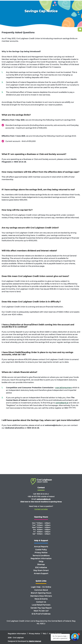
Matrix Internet (35, 641)
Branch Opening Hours (41, 593)
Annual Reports (41, 547)
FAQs (41, 562)
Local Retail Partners (41, 605)
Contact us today (41, 509)
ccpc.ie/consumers (63, 388)
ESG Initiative (41, 567)
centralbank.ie (62, 403)
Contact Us (41, 602)
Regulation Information (41, 559)
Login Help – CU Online (41, 587)
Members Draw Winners (41, 596)
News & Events (41, 599)
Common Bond (41, 590)
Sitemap (41, 564)
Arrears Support (41, 573)
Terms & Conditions (41, 556)
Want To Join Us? (41, 611)
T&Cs (44, 634)
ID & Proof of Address (41, 614)
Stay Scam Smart (41, 570)
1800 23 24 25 (42, 494)
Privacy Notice (41, 553)
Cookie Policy (41, 550)
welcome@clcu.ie (44, 499)
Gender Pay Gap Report (41, 608)
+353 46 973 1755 (34, 497)
